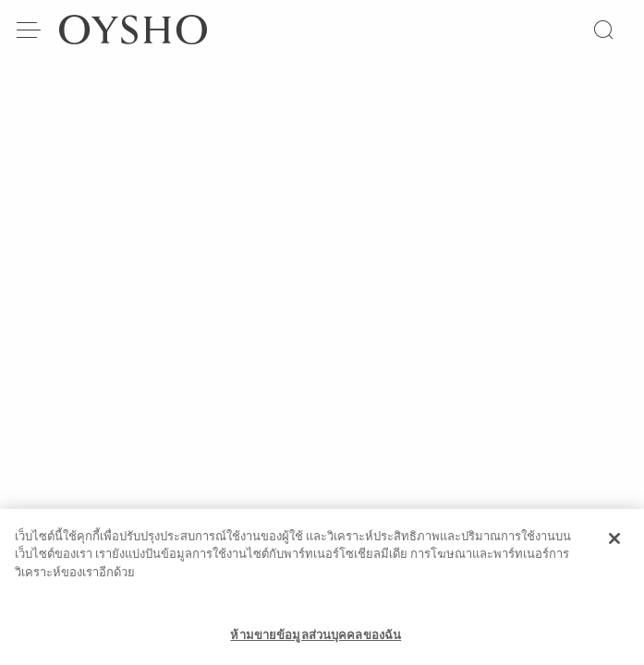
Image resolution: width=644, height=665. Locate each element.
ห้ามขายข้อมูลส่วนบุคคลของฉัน (316, 642)
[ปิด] (614, 546)
